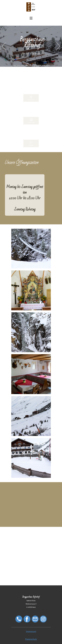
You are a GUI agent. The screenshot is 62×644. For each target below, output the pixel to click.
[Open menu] (31, 18)
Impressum (31, 631)
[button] (4, 46)
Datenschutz (31, 639)
